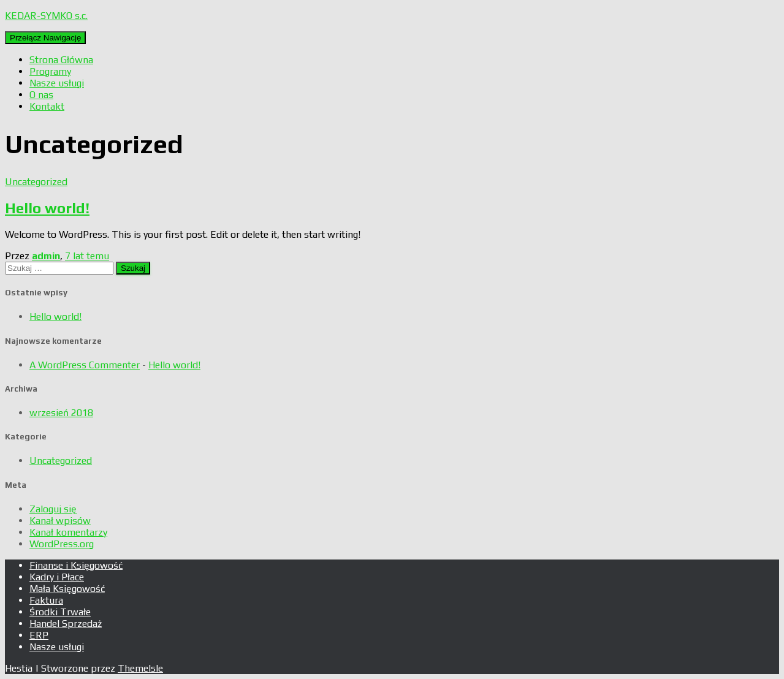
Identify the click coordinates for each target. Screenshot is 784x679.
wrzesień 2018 (61, 413)
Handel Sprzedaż (66, 624)
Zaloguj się (53, 509)
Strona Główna (61, 60)
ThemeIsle (140, 668)
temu (87, 256)
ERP (39, 635)
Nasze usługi (57, 83)
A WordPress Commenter (85, 365)
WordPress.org (62, 544)
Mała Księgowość (67, 589)
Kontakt (47, 106)
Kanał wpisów (60, 521)
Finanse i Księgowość (76, 565)
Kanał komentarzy (68, 532)
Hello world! (47, 208)
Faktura (46, 600)
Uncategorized (36, 182)
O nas (41, 95)
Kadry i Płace (57, 577)
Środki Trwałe (60, 612)
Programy (50, 71)
